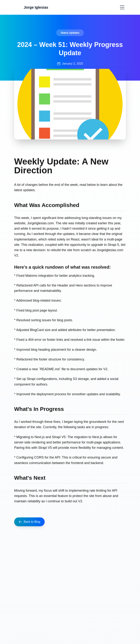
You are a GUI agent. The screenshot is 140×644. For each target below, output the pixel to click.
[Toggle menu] (122, 7)
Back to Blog (29, 522)
